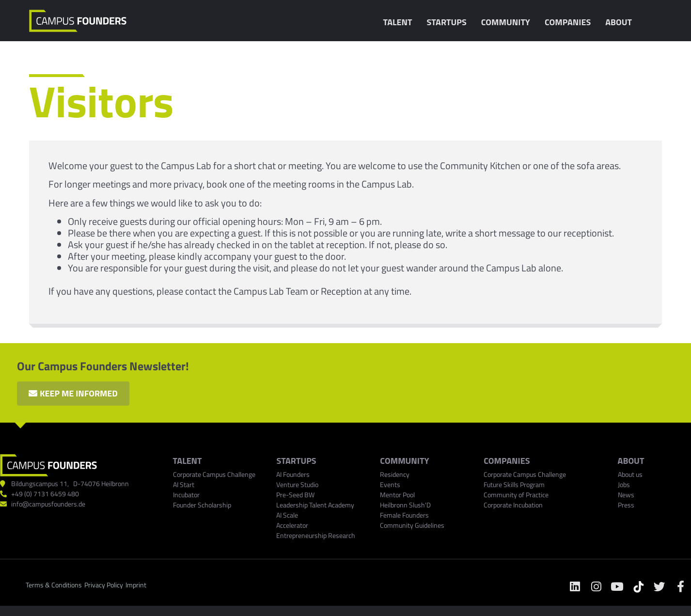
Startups (449, 22)
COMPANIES (507, 461)
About (621, 22)
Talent (400, 22)
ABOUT (631, 461)
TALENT (188, 461)
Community (508, 22)
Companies (570, 22)
